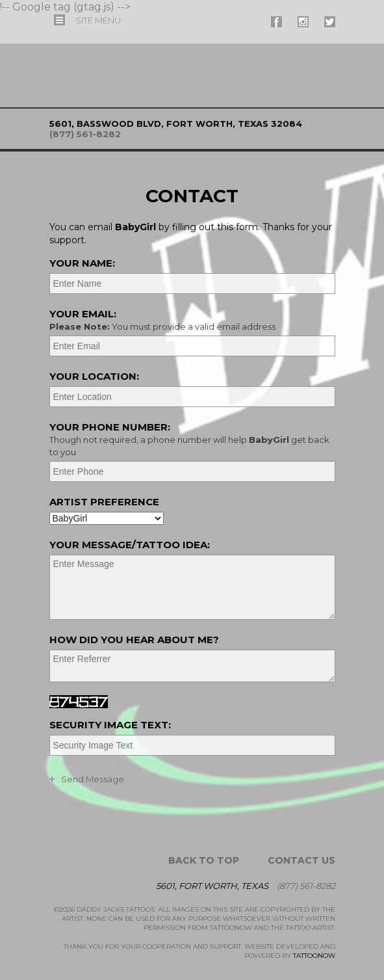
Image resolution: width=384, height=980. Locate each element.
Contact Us (301, 860)
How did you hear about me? (134, 640)
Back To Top (204, 860)
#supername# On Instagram (303, 22)
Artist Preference (104, 502)
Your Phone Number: (191, 439)
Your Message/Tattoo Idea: (130, 545)
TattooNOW (314, 956)
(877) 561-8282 (85, 134)
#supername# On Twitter (330, 22)
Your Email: (191, 320)
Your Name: (82, 263)
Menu (98, 20)
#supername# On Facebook (276, 22)
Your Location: (94, 376)
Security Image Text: (110, 725)
